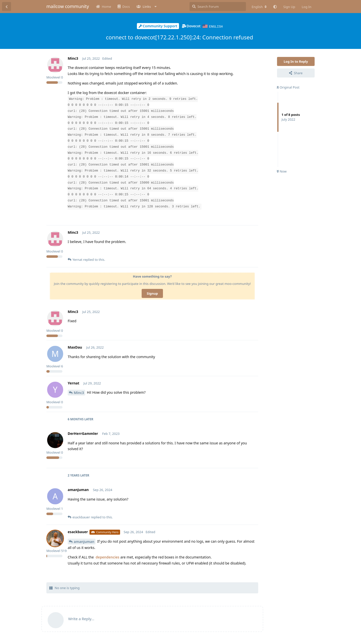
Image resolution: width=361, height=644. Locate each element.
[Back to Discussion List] (7, 7)
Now (282, 171)
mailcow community (68, 6)
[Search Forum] (218, 7)
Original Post (288, 87)
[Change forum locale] (259, 7)
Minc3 (79, 392)
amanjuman (84, 541)
